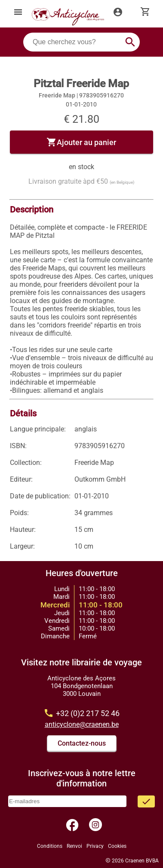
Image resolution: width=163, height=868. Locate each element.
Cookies (117, 846)
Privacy (95, 846)
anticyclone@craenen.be (82, 724)
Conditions (50, 846)
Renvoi (74, 846)
